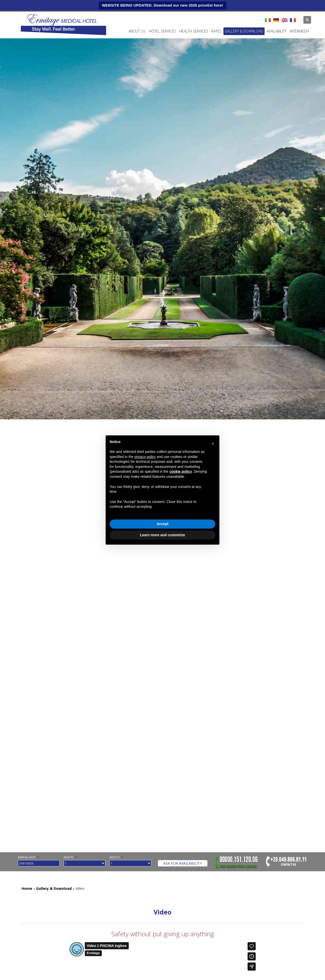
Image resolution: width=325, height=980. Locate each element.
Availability (277, 31)
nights (70, 857)
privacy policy (145, 457)
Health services (194, 31)
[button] (213, 444)
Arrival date (28, 857)
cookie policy (181, 471)
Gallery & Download (244, 31)
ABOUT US (137, 31)
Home (27, 888)
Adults (116, 857)
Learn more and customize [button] (162, 535)
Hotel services (162, 31)
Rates (216, 31)
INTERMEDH (299, 31)
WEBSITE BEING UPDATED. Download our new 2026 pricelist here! (162, 5)
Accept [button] (163, 524)
